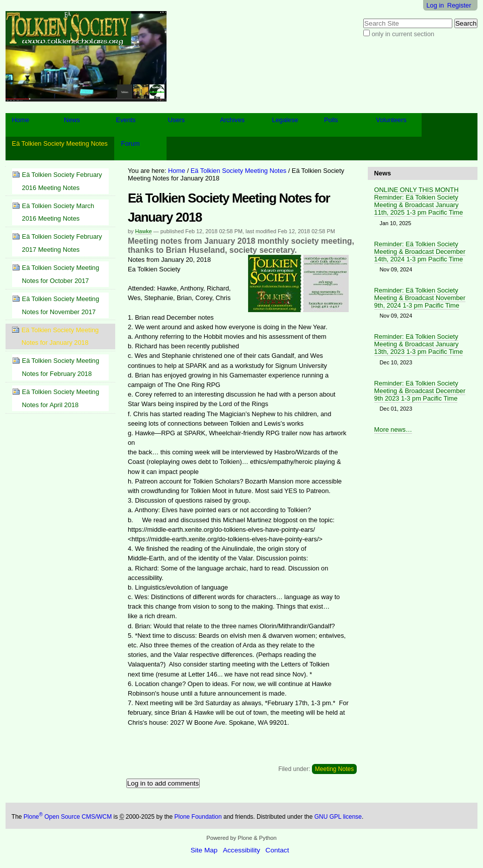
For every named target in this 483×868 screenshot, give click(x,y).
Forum (131, 143)
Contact (277, 850)
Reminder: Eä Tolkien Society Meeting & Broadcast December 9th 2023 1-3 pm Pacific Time (420, 391)
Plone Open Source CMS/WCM (68, 817)
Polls (331, 120)
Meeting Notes (334, 769)
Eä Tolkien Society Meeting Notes (60, 143)
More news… (393, 429)
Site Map (204, 850)
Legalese (285, 120)
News (72, 120)
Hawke (144, 231)
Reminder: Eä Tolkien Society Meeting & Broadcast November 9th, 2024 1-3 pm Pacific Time (420, 298)
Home (21, 120)
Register (459, 5)
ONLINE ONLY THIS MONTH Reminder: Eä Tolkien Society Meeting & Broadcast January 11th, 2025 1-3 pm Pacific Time (419, 201)
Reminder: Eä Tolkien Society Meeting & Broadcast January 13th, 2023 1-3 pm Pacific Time (419, 344)
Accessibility (242, 850)
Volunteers (391, 120)
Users (176, 120)
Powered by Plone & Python (241, 838)
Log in (435, 5)
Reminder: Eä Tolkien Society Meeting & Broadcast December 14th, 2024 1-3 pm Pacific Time (420, 252)
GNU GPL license (338, 817)
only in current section (403, 34)
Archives (232, 120)
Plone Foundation (198, 817)
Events (126, 120)
